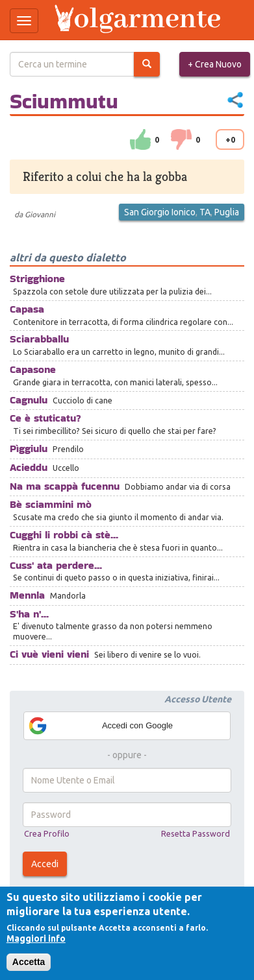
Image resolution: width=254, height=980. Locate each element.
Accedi (45, 864)
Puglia (227, 212)
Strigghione (37, 279)
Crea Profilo (47, 833)
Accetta (29, 962)
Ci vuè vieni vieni (49, 654)
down (181, 139)
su (140, 139)
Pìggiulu (29, 448)
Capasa (27, 309)
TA (205, 212)
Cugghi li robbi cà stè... (64, 535)
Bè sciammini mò (51, 504)
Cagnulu (29, 400)
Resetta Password (196, 833)
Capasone (33, 369)
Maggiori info (36, 938)
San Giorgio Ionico (160, 212)
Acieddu (29, 467)
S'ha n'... (29, 614)
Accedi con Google (100, 726)
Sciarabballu (39, 339)
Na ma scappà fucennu (65, 486)
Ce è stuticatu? (45, 418)
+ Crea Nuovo (215, 64)
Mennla (27, 595)
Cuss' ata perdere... (56, 565)
